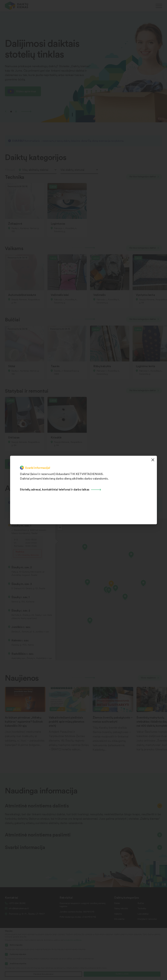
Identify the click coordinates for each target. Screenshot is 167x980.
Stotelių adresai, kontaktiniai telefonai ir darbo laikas (55, 489)
